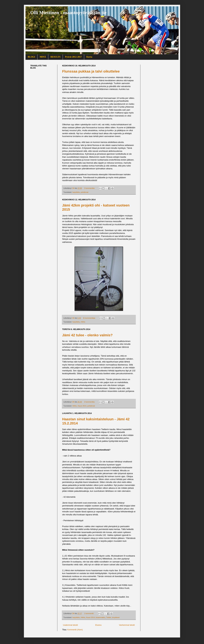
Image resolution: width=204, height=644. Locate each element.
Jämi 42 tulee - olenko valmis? (87, 335)
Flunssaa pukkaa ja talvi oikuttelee (91, 71)
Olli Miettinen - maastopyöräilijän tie (68, 12)
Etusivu (98, 625)
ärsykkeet (116, 617)
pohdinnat (85, 192)
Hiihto (83, 322)
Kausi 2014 (82, 406)
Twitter (109, 617)
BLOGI (31, 57)
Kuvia (89, 57)
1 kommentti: (89, 613)
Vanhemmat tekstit (127, 625)
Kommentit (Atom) (75, 630)
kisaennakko (100, 617)
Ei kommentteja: (90, 318)
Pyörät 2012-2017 (73, 57)
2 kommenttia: (90, 188)
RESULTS (56, 57)
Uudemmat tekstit (70, 625)
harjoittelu (76, 192)
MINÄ (43, 57)
